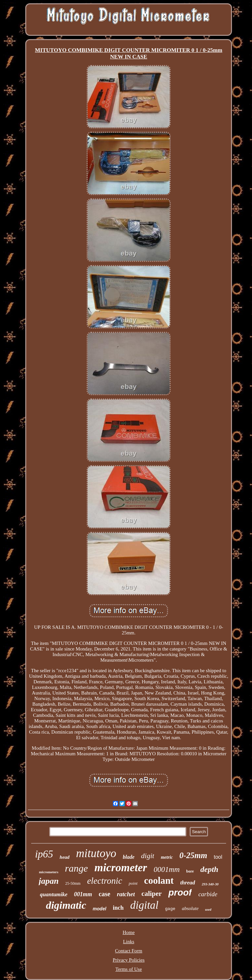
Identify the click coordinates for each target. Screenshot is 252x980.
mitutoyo (96, 853)
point (133, 883)
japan (49, 881)
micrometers (49, 872)
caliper (152, 894)
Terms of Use (129, 969)
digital (144, 905)
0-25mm (193, 855)
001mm (83, 894)
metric (167, 857)
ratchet (126, 894)
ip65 (44, 854)
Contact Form (129, 951)
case (105, 894)
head (65, 857)
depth (210, 869)
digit (148, 856)
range (76, 868)
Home (129, 932)
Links (129, 942)
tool (218, 857)
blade (129, 857)
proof (180, 892)
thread (188, 883)
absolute (190, 908)
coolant (159, 880)
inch (118, 908)
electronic (105, 881)
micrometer (121, 867)
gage (170, 909)
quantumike (54, 894)
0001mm (167, 869)
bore (190, 871)
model (100, 909)
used (208, 910)
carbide (208, 894)
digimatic (66, 905)
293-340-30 (210, 884)
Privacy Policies (128, 960)
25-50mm (73, 883)
